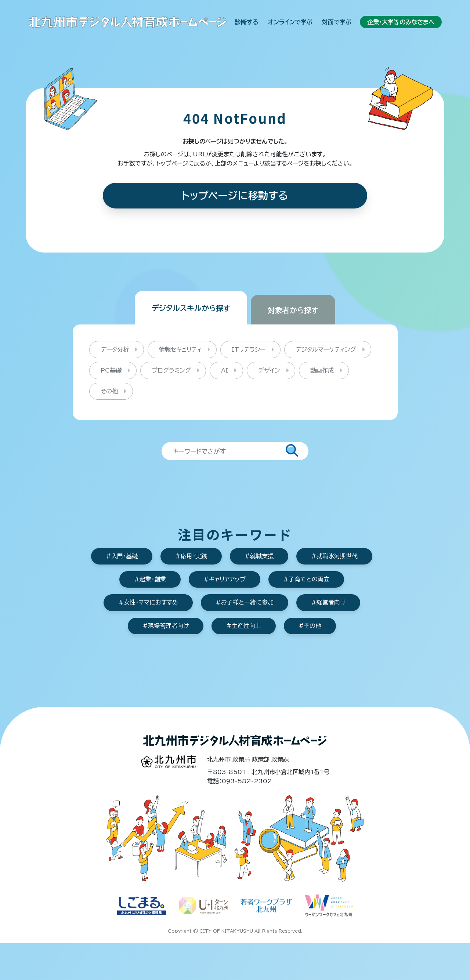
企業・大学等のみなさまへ (401, 22)
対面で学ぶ (337, 22)
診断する (247, 22)
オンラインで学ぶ (290, 22)
